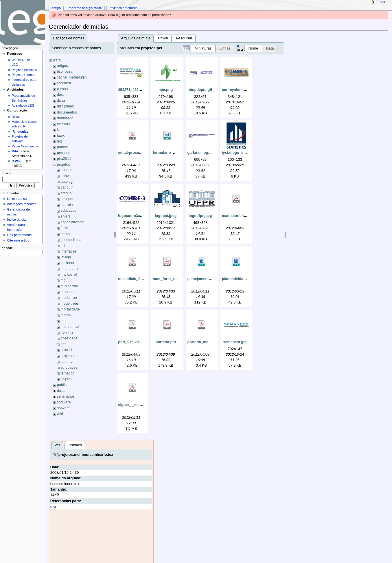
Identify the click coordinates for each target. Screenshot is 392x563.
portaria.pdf (166, 342)
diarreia (67, 205)
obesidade (69, 338)
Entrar (381, 2)
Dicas (16, 117)
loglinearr (68, 263)
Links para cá (17, 199)
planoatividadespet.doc (242, 279)
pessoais (64, 153)
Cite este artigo (18, 240)
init (63, 246)
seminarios (66, 396)
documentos (67, 112)
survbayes (69, 368)
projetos (64, 164)
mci (63, 280)
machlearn (69, 269)
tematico (67, 373)
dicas (61, 100)
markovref (69, 275)
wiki (60, 414)
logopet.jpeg (166, 216)
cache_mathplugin (72, 77)
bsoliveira (65, 72)
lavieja (66, 257)
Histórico (75, 445)
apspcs (66, 170)
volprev (66, 379)
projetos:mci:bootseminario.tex (86, 455)
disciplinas (66, 106)
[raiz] (57, 60)
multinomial (70, 327)
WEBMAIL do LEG (21, 62)
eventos (63, 124)
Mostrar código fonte (85, 8)
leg (59, 141)
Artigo (56, 8)
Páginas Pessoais (24, 70)
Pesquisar (184, 38)
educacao (68, 211)
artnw (65, 176)
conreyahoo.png (236, 90)
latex (61, 136)
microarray (69, 286)
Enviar (163, 38)
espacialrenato (72, 222)
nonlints (67, 332)
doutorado (65, 118)
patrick (62, 147)
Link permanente (19, 235)
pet (63, 344)
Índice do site (17, 220)
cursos (62, 89)
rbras (61, 391)
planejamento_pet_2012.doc (212, 279)
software (64, 402)
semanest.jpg (235, 342)
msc (64, 321)
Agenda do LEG (23, 105)
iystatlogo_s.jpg (236, 153)
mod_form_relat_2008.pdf (175, 279)
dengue (67, 199)
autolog (67, 182)
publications (67, 385)
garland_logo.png (203, 153)
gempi (66, 234)
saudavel (68, 362)
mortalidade (70, 309)
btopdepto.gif (200, 90)
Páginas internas (24, 75)
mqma (66, 315)
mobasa (67, 292)
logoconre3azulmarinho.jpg (142, 216)
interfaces (68, 251)
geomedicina (71, 240)
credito (66, 193)
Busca (6, 173)
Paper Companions (25, 146)
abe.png (166, 90)
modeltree (69, 298)
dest (60, 95)
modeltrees (70, 304)
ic (58, 130)
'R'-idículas (20, 131)
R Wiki (17, 161)
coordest (64, 83)
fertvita (66, 228)
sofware (63, 408)
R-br (15, 151)
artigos (62, 66)
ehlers (66, 216)
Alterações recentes (22, 204)
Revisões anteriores (123, 8)
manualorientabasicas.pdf (245, 216)
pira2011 (64, 159)
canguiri (67, 187)
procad (66, 350)
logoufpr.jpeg (200, 216)
